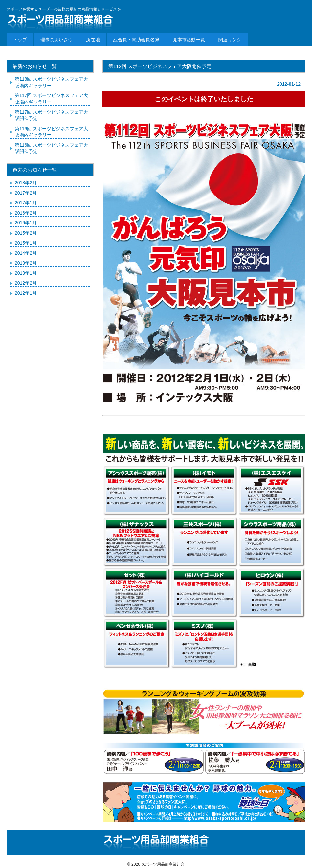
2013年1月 (26, 273)
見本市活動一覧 (189, 40)
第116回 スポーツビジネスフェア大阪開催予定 (51, 148)
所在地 (93, 40)
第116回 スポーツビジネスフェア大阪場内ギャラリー (51, 132)
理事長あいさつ (56, 40)
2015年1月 (26, 243)
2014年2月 (26, 253)
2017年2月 (26, 193)
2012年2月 (26, 283)
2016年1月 (26, 223)
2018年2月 (26, 183)
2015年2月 (26, 233)
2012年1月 (26, 293)
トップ (20, 40)
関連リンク (230, 40)
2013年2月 (26, 263)
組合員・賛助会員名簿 (136, 40)
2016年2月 (26, 213)
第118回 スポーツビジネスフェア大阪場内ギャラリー (51, 82)
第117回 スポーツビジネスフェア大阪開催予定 (51, 115)
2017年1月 (26, 203)
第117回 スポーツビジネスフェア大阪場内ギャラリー (51, 99)
